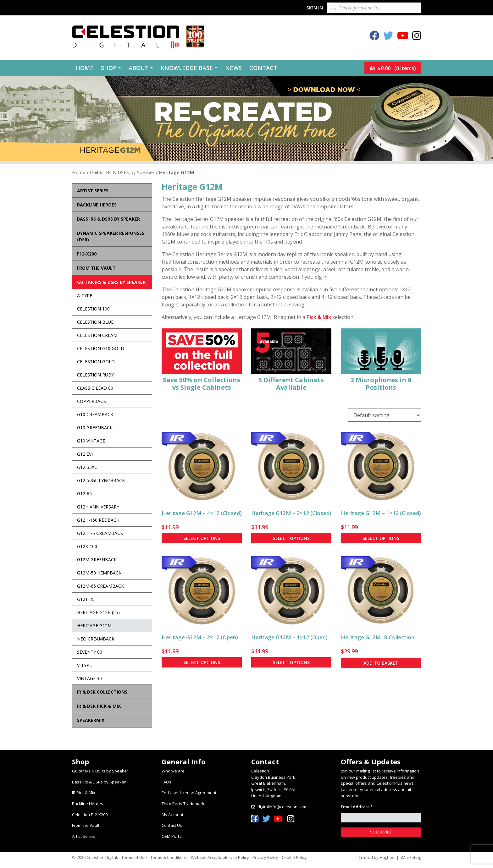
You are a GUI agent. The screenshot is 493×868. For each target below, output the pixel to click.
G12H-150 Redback (98, 520)
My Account (172, 815)
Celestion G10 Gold (101, 348)
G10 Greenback (95, 428)
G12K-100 (87, 546)
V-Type (84, 665)
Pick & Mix (319, 317)
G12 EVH (86, 454)
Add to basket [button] (381, 663)
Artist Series (83, 836)
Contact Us (172, 825)
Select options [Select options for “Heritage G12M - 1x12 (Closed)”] (381, 538)
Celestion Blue (95, 322)
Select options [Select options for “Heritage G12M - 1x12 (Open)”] (291, 662)
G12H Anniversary (98, 507)
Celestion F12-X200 (90, 815)
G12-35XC (87, 467)
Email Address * (357, 807)
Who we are (173, 771)
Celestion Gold (96, 362)
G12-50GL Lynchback (101, 480)
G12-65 (84, 494)
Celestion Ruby (95, 375)
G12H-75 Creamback (100, 533)
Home (85, 68)
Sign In (315, 8)
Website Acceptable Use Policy (220, 857)
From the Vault (86, 825)
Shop (109, 68)
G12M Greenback (97, 560)
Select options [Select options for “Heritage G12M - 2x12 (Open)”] (202, 662)
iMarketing (411, 857)
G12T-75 (86, 599)
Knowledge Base (187, 68)
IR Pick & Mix (84, 793)
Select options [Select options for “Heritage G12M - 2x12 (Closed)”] (291, 538)
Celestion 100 (93, 309)
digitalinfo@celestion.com (282, 807)
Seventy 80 (90, 652)
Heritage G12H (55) (98, 612)
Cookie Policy (294, 857)
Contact (263, 68)
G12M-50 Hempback (99, 573)
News (233, 68)
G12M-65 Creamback (100, 586)
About (139, 68)
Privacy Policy (265, 857)
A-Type (85, 296)
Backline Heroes (88, 804)
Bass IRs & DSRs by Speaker (99, 782)
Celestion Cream (97, 335)
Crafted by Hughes (376, 857)
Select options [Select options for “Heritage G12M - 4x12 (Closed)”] (202, 538)
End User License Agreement (189, 793)
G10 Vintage (91, 441)
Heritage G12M (94, 626)
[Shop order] (385, 415)
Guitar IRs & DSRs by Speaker (122, 172)
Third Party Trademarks (184, 804)
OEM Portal (172, 836)
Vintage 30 (89, 678)
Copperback (91, 401)
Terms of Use (134, 857)
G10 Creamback (95, 414)
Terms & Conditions (169, 857)
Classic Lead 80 (95, 388)
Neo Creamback (96, 639)
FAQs (166, 782)
